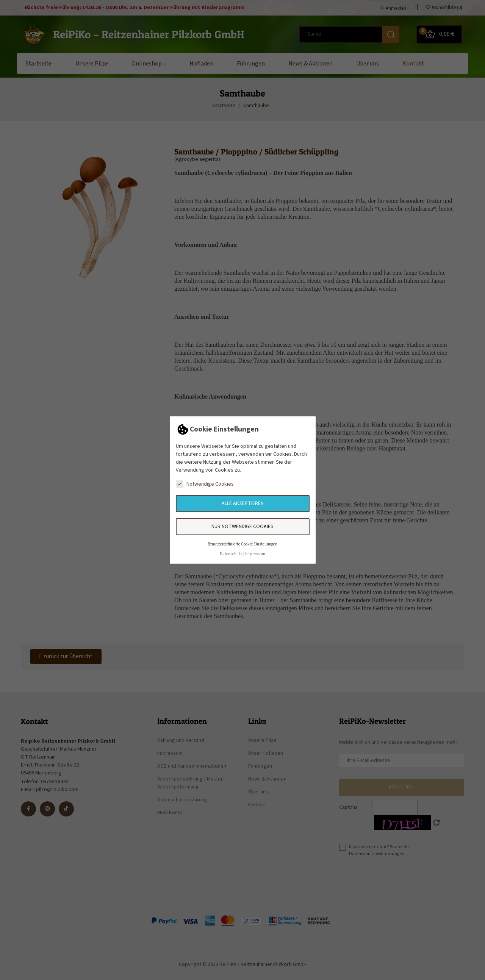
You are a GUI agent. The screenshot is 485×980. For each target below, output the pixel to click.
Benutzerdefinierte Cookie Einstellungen (242, 544)
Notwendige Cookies (205, 484)
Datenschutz (231, 554)
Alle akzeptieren (243, 503)
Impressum (255, 554)
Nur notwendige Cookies (242, 527)
